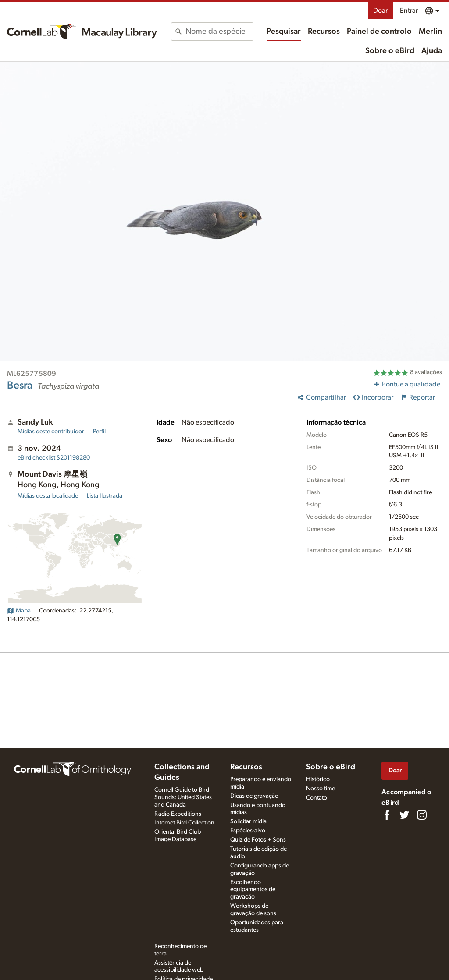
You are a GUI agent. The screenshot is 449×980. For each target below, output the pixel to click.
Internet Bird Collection (184, 823)
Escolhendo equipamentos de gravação (253, 890)
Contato (317, 798)
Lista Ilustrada (105, 496)
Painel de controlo (379, 32)
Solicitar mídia (248, 821)
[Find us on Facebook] (387, 815)
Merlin (430, 32)
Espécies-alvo (248, 831)
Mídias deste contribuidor (51, 432)
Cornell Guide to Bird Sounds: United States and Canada (183, 797)
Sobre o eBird (390, 51)
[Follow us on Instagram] (422, 815)
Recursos (324, 32)
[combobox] (219, 32)
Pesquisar (284, 32)
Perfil (99, 432)
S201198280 (54, 458)
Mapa (19, 611)
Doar (380, 11)
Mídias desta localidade (48, 496)
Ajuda (432, 51)
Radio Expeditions (178, 814)
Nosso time (321, 789)
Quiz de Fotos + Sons (258, 840)
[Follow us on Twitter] (404, 815)
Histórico (318, 779)
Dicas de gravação (254, 796)
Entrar (409, 11)
